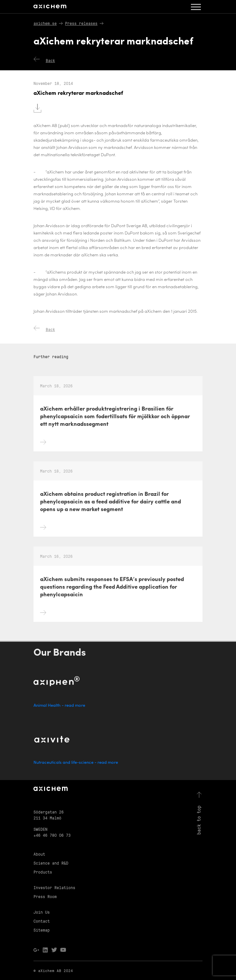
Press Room (45, 896)
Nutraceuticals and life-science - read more (76, 763)
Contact (42, 921)
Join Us (42, 912)
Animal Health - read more (59, 706)
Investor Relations (54, 887)
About (39, 854)
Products (43, 872)
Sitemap (42, 930)
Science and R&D (51, 863)
